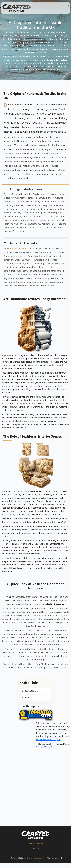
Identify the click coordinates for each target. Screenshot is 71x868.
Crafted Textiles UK (30, 691)
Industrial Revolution (18, 249)
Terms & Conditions (35, 844)
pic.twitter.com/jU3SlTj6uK (48, 740)
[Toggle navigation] (65, 8)
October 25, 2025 (44, 747)
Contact (36, 849)
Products (26, 698)
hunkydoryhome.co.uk (34, 858)
